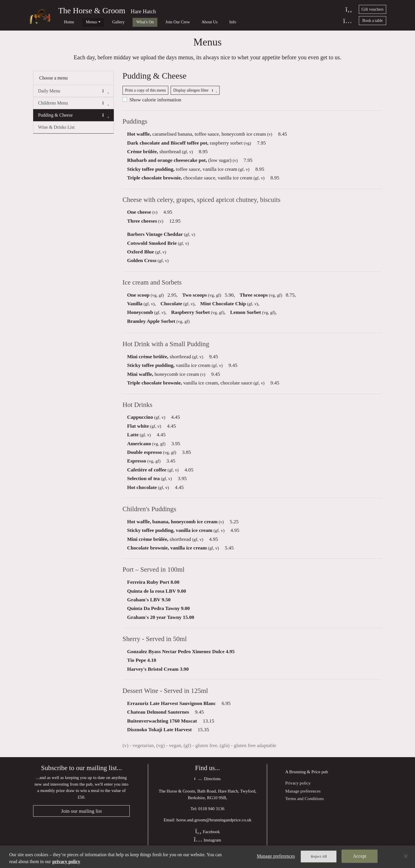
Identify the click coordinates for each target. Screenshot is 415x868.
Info (203, 22)
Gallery (105, 22)
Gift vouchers (372, 9)
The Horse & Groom (92, 11)
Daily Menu (73, 94)
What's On (128, 22)
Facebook (207, 838)
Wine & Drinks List (56, 130)
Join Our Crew (156, 22)
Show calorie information (155, 103)
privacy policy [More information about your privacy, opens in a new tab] (66, 862)
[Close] (406, 856)
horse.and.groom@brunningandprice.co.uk (214, 826)
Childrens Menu (73, 106)
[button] (106, 94)
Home (65, 22)
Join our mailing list (81, 817)
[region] (207, 857)
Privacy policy (298, 789)
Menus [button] (83, 22)
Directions (207, 785)
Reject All (319, 857)
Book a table (372, 21)
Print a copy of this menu (145, 93)
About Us (184, 22)
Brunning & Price (305, 777)
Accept (360, 857)
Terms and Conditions (305, 804)
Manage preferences (303, 797)
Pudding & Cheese (73, 118)
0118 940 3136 (211, 815)
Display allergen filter (195, 93)
